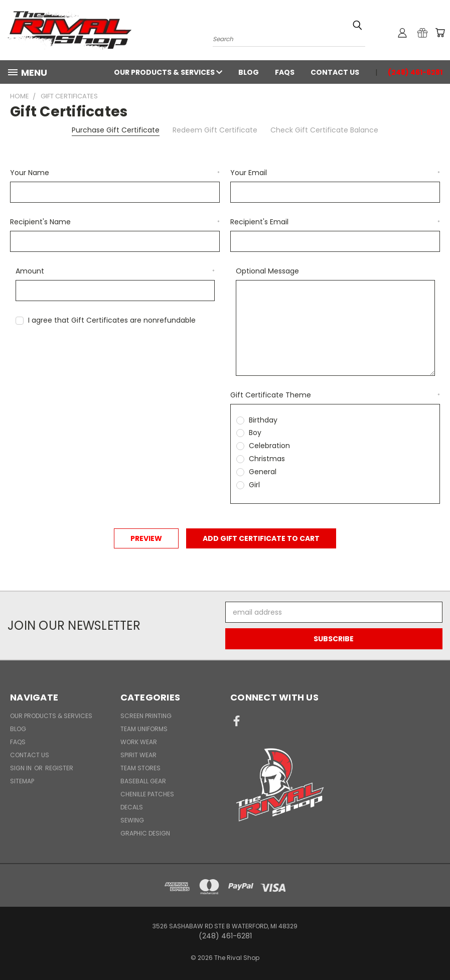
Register (59, 768)
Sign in (22, 768)
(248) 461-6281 (415, 72)
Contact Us (335, 72)
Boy (255, 433)
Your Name (115, 173)
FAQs (285, 72)
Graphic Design (145, 833)
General (263, 472)
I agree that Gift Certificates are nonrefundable (112, 320)
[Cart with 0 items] (440, 33)
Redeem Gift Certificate (215, 130)
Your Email (335, 173)
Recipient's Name (115, 222)
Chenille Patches (147, 794)
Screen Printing (146, 716)
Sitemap (22, 781)
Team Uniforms (144, 729)
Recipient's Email (335, 222)
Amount (115, 271)
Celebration (269, 446)
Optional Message (267, 271)
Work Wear (139, 742)
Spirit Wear (138, 755)
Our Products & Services (168, 72)
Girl (254, 485)
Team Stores (140, 768)
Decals (132, 807)
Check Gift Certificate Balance (324, 130)
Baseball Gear (143, 781)
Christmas (267, 459)
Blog (249, 72)
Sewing (132, 820)
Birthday (263, 420)
